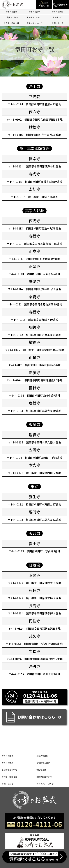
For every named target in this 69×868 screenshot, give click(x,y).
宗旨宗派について (34, 17)
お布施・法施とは (11, 23)
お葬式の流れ (34, 12)
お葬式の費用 (57, 12)
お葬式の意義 (11, 12)
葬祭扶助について (34, 23)
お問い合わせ (57, 23)
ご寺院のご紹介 (11, 17)
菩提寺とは (57, 17)
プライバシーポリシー (46, 784)
